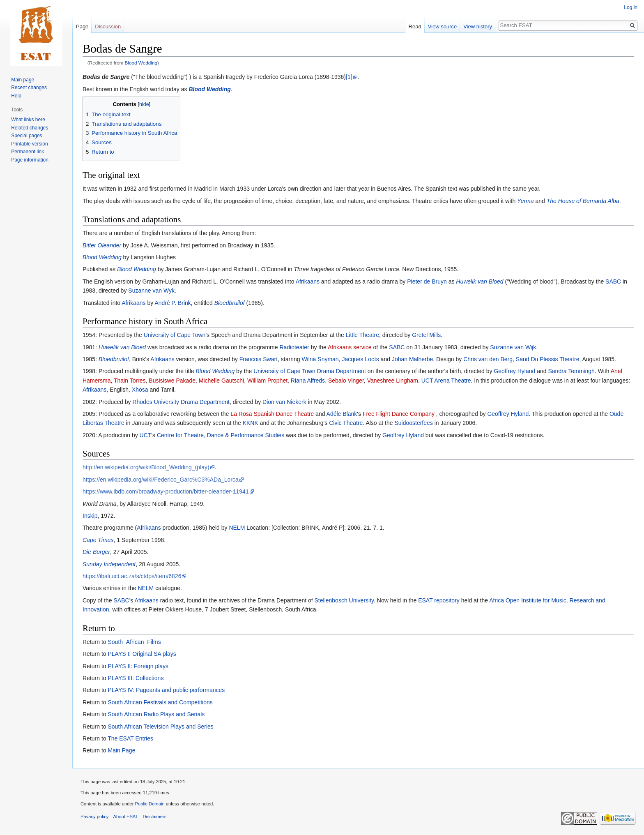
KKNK (251, 423)
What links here (28, 120)
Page (82, 27)
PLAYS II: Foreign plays (138, 666)
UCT (146, 435)
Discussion (108, 27)
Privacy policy (94, 817)
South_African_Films (134, 642)
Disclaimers (155, 817)
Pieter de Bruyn (427, 281)
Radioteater (294, 347)
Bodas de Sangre (106, 77)
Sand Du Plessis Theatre (548, 359)
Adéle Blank (342, 414)
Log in (631, 7)
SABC (613, 281)
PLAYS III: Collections (136, 678)
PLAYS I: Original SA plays (142, 654)
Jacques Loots (360, 359)
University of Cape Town (175, 335)
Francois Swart (259, 359)
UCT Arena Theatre (446, 381)
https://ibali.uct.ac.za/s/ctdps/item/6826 (132, 576)
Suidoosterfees (413, 423)
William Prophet (267, 381)
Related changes (30, 128)
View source (443, 27)
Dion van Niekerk (284, 402)
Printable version (29, 144)
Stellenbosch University (344, 600)
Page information (30, 160)
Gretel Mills (426, 335)
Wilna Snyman (320, 359)
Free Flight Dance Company (399, 414)
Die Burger (96, 552)
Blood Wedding (141, 63)
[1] (349, 77)
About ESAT (126, 817)
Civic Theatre (346, 423)
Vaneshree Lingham (393, 381)
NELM (237, 528)
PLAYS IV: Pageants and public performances (166, 690)
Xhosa (140, 390)
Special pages (26, 136)
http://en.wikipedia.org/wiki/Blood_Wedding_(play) (146, 467)
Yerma (525, 201)
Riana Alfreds (308, 381)
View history (478, 27)
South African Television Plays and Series (160, 727)
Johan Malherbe (412, 359)
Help (16, 96)
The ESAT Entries (130, 738)
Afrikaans (308, 281)
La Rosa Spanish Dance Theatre (272, 414)
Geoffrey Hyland (514, 371)
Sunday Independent (109, 564)
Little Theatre (362, 335)
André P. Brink (172, 303)
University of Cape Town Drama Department (310, 371)
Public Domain (149, 804)
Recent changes (29, 88)
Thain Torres (130, 381)
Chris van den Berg (488, 359)
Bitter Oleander (102, 245)
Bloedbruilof (230, 303)
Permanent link (28, 152)
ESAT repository (439, 600)
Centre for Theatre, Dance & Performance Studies (221, 435)
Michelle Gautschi (222, 381)
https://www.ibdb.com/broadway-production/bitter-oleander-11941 (166, 491)
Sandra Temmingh (571, 371)
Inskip (90, 516)
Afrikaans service (350, 347)
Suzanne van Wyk (151, 291)
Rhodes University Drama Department (181, 402)
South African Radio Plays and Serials (156, 714)
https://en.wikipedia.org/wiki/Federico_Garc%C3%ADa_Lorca (161, 480)
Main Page (121, 750)
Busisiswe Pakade (172, 381)
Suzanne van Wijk (513, 347)
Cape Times (98, 540)
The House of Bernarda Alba (583, 201)
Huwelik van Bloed (480, 281)
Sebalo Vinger (346, 381)
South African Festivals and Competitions (160, 702)
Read (415, 27)
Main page (23, 80)
